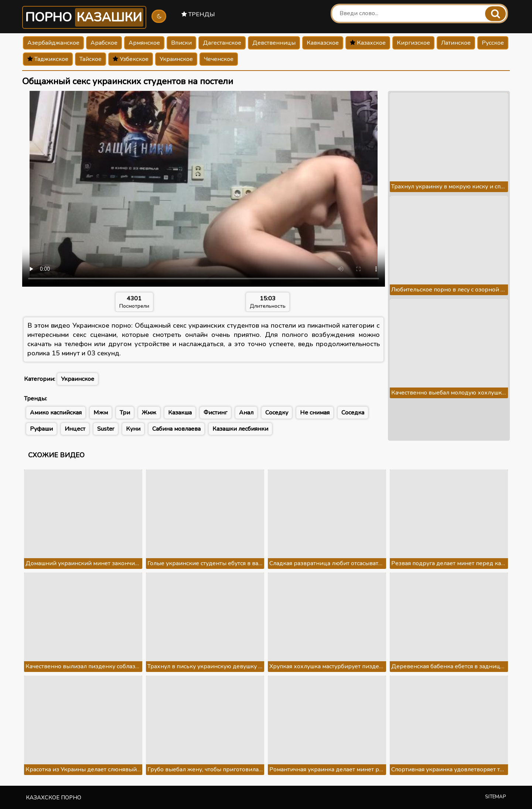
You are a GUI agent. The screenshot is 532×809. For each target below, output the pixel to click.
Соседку (277, 413)
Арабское (104, 43)
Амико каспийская (56, 413)
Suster (106, 429)
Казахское (368, 43)
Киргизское (413, 43)
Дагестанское (222, 43)
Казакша (180, 413)
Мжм (101, 413)
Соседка (353, 413)
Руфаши (41, 429)
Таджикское (48, 59)
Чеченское (219, 59)
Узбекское (131, 59)
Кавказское (323, 43)
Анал (246, 413)
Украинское (176, 59)
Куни (133, 429)
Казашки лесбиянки (240, 429)
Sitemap (496, 797)
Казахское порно (54, 798)
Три (125, 413)
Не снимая (315, 413)
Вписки (181, 43)
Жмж (149, 413)
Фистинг (215, 413)
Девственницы (274, 43)
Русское (493, 43)
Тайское (91, 59)
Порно (84, 17)
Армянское (144, 43)
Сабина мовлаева (176, 429)
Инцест (75, 429)
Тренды (198, 14)
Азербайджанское (53, 43)
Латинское (456, 43)
